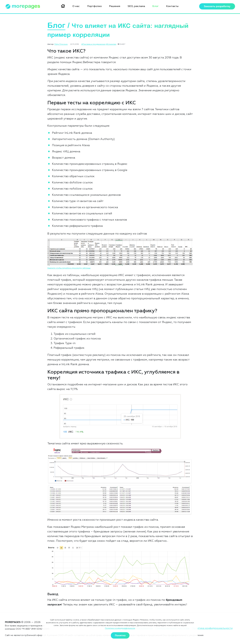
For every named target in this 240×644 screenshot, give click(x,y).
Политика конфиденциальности (212, 628)
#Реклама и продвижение (93, 45)
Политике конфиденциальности (120, 629)
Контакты (172, 7)
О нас (78, 7)
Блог (156, 7)
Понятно (120, 635)
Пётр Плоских (61, 45)
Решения (116, 7)
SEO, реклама (137, 7)
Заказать (217, 7)
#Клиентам (111, 45)
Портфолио (96, 7)
